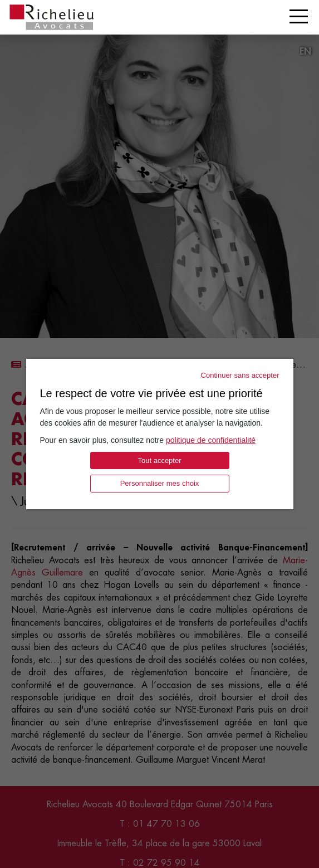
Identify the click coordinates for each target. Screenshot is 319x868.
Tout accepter (159, 460)
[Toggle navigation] (299, 16)
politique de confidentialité (211, 440)
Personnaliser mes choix (160, 483)
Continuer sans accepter (240, 375)
